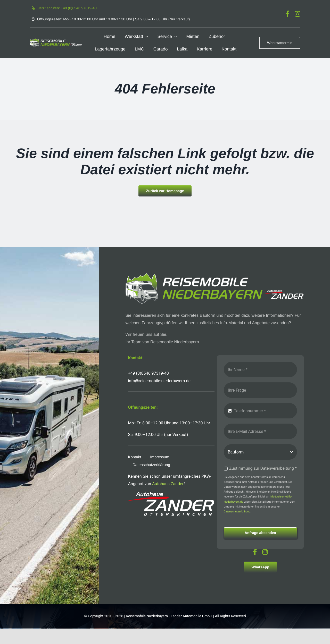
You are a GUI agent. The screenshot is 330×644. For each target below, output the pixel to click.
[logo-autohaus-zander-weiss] (171, 494)
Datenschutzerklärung (237, 512)
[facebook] (287, 14)
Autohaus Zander (168, 484)
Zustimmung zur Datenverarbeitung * (263, 468)
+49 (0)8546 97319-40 (148, 373)
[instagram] (298, 14)
